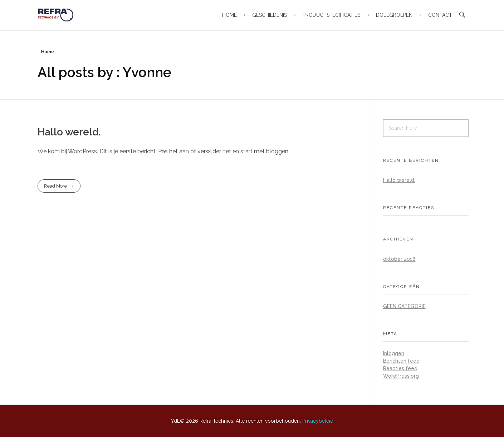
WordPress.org (401, 376)
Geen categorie (404, 306)
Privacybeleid (318, 421)
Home (48, 52)
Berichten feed (401, 361)
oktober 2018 (399, 259)
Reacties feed (400, 368)
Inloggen (394, 353)
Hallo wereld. (69, 132)
